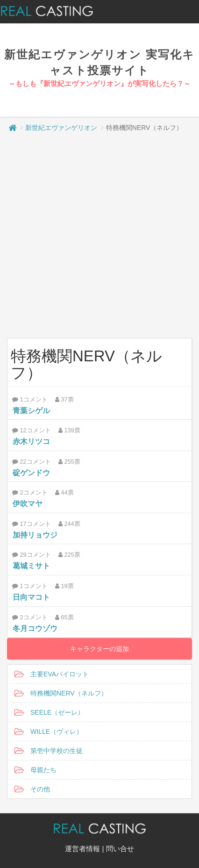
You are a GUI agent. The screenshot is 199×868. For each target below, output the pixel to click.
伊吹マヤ (28, 504)
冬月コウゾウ (35, 628)
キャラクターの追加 (99, 649)
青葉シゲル (31, 411)
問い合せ (120, 849)
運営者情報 (82, 849)
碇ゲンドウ (31, 473)
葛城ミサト (31, 566)
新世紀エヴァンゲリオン (61, 128)
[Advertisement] (96, 237)
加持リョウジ (35, 535)
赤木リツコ (31, 441)
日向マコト (31, 597)
